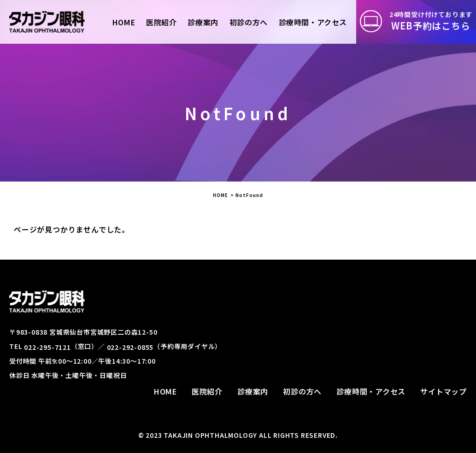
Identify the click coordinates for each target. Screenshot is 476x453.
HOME (220, 195)
